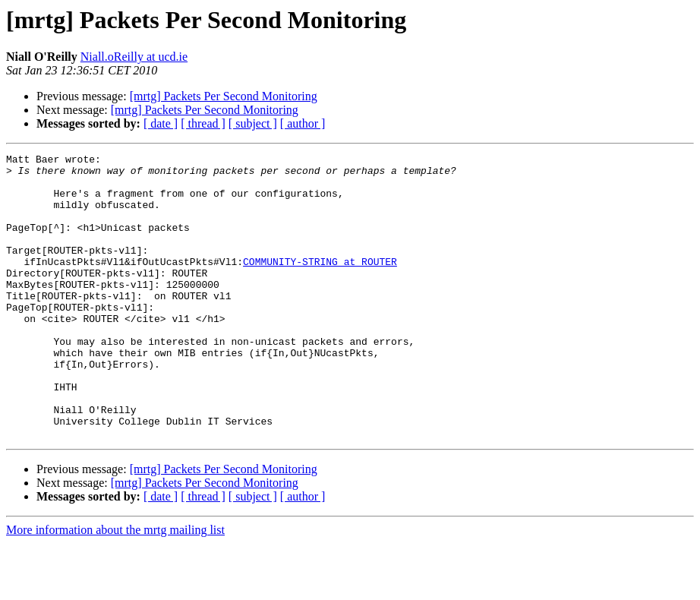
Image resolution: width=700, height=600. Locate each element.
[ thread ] (203, 123)
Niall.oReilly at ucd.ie (134, 57)
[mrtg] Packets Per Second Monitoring (224, 96)
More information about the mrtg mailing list (115, 587)
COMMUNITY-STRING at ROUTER (320, 284)
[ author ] (303, 123)
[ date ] (161, 123)
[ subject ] (253, 123)
